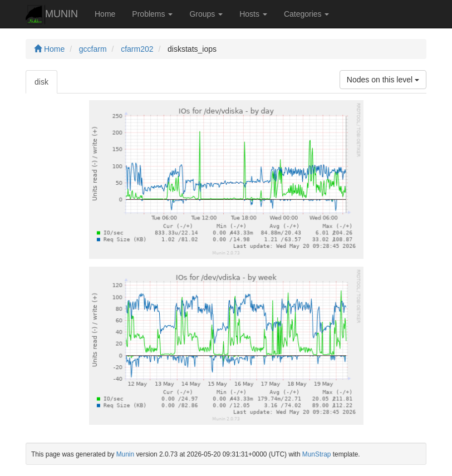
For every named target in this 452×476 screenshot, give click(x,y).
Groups (206, 14)
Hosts (253, 14)
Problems (152, 14)
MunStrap (317, 454)
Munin (125, 454)
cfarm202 (137, 49)
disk (41, 82)
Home (105, 14)
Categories (307, 14)
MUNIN (52, 15)
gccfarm (93, 49)
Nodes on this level (383, 80)
